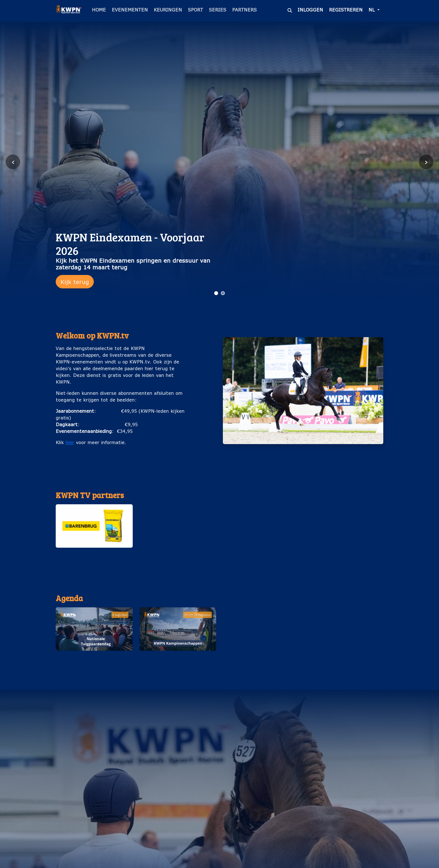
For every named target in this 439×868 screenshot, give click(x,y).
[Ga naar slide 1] (216, 293)
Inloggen (310, 10)
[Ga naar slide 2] (223, 293)
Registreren (346, 10)
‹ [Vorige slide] (13, 162)
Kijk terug (75, 282)
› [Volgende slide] (426, 162)
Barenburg (94, 553)
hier (70, 442)
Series (218, 10)
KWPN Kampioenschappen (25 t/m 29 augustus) (178, 660)
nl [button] (372, 10)
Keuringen (168, 10)
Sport (195, 10)
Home (99, 10)
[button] (94, 532)
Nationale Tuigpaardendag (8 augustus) (94, 660)
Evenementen (130, 10)
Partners (244, 10)
